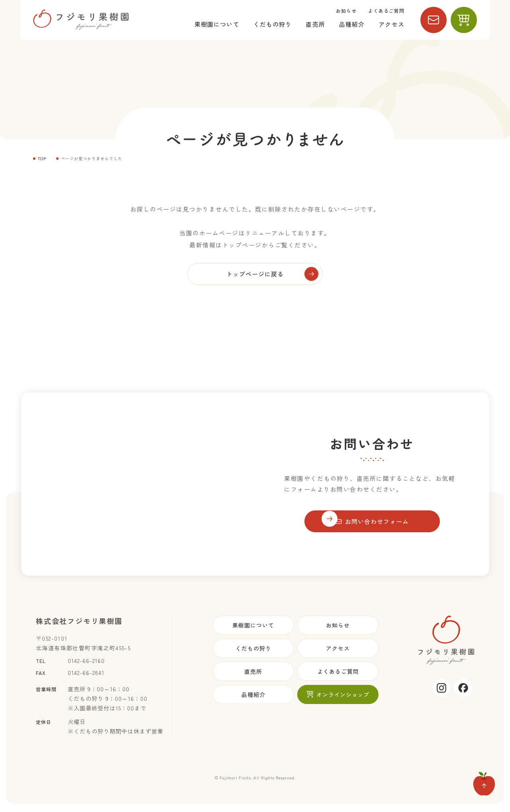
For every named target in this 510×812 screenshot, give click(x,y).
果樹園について (217, 24)
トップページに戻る (255, 275)
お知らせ (346, 11)
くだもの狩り (273, 24)
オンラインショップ (338, 696)
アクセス (391, 24)
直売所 (315, 24)
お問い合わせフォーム (372, 524)
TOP (42, 158)
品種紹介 (352, 24)
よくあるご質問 (386, 11)
